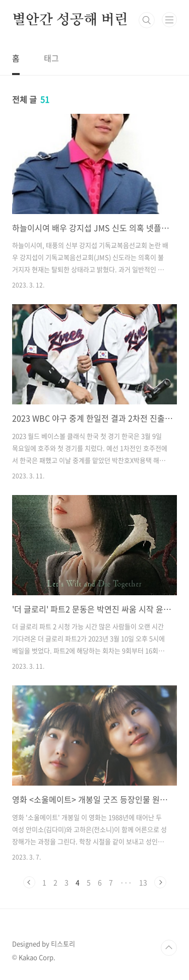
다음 (160, 882)
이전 (29, 882)
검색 (147, 20)
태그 (51, 58)
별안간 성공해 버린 (70, 20)
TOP (169, 948)
